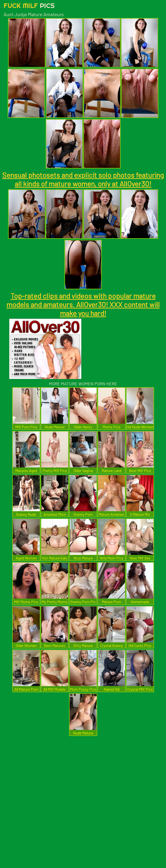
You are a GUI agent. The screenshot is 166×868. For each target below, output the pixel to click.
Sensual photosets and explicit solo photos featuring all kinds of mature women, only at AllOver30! (83, 179)
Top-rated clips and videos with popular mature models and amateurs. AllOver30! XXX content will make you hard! (83, 304)
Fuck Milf (29, 5)
